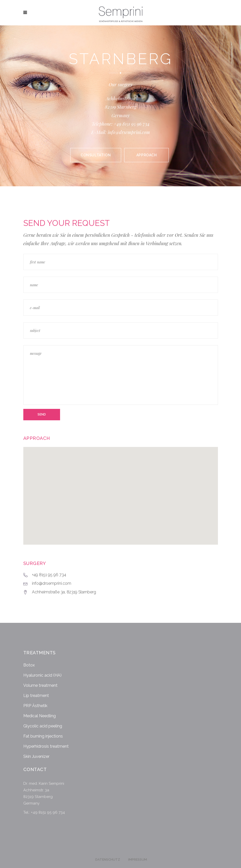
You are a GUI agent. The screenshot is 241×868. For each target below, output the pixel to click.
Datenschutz (108, 859)
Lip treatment (36, 696)
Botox (29, 665)
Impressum (138, 859)
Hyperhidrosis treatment (46, 746)
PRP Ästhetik (35, 706)
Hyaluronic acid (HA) (42, 675)
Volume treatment (40, 685)
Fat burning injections (43, 736)
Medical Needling (40, 716)
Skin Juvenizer (36, 756)
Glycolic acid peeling (43, 726)
